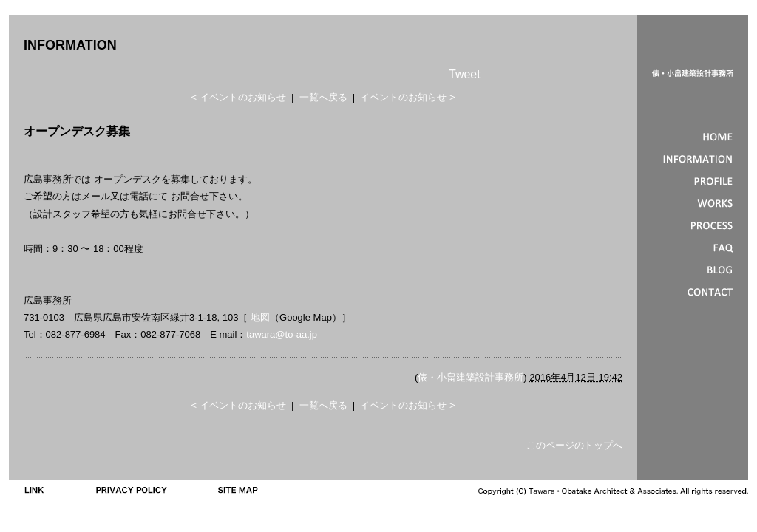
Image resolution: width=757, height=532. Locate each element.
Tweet (465, 74)
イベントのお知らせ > (407, 97)
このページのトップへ (574, 445)
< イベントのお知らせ (238, 97)
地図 (260, 317)
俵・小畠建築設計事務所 (471, 377)
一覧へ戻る (323, 97)
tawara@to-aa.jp (282, 334)
